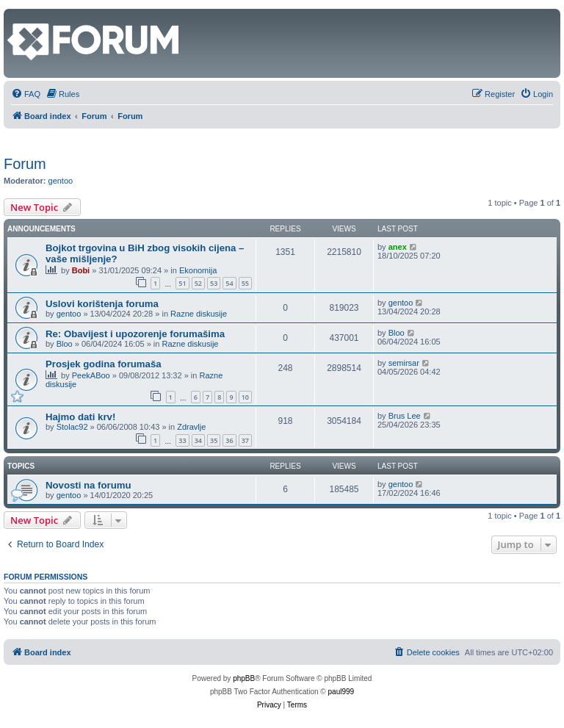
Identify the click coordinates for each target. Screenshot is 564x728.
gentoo (61, 181)
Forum (25, 164)
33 (182, 440)
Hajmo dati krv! (80, 417)
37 (245, 440)
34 (198, 440)
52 (198, 283)
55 (245, 283)
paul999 (341, 692)
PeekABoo (91, 375)
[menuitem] (26, 94)
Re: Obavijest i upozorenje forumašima (135, 334)
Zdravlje (191, 427)
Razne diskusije (199, 314)
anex (398, 247)
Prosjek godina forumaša (104, 364)
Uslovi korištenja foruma (102, 304)
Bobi (81, 270)
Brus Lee (405, 416)
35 (214, 440)
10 (245, 397)
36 (229, 440)
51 (182, 283)
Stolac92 (72, 427)
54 (229, 283)
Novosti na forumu (88, 485)
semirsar (404, 363)
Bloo (65, 344)
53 (214, 283)
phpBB (244, 678)
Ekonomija (198, 270)
